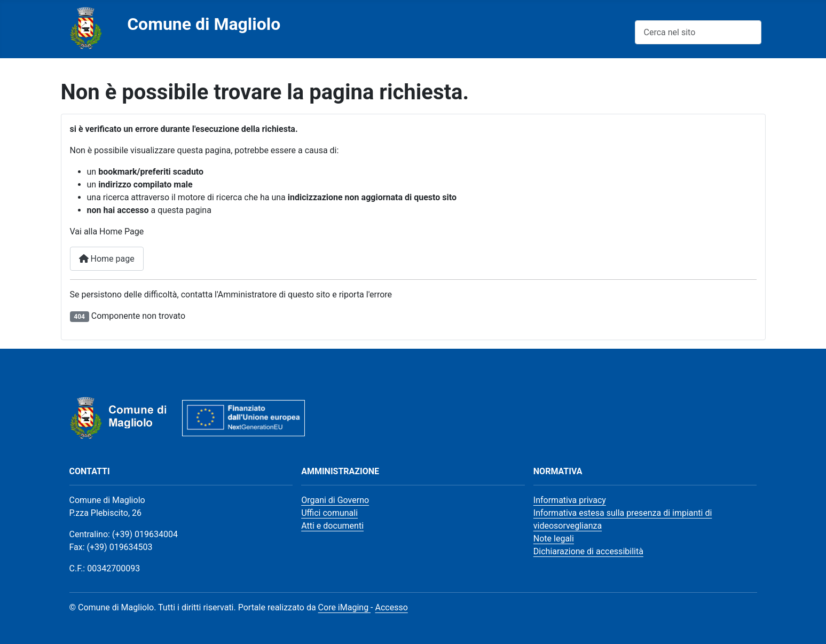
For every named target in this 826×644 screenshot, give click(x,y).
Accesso (391, 607)
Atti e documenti (332, 526)
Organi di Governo (335, 500)
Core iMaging (345, 607)
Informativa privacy (570, 500)
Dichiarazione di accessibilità (588, 551)
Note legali (554, 539)
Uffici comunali (329, 513)
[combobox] (698, 32)
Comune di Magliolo (204, 24)
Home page (107, 259)
